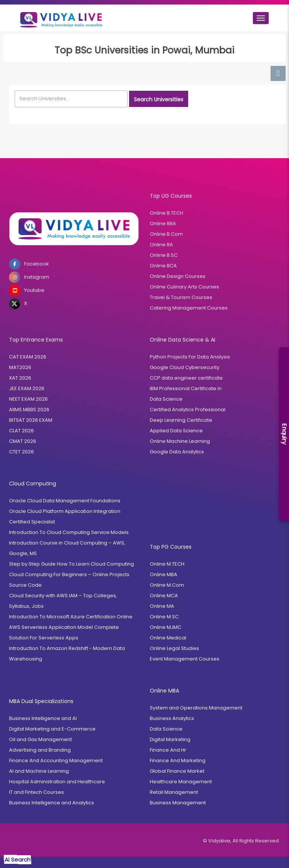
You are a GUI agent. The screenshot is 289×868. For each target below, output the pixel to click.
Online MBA (164, 574)
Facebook (29, 264)
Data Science (166, 399)
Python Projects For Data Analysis (190, 357)
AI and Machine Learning (39, 771)
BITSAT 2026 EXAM (31, 420)
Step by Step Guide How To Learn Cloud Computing (71, 564)
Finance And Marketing (178, 760)
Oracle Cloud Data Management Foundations (65, 501)
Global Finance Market (177, 771)
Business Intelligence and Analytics (52, 803)
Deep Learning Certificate (181, 420)
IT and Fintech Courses (37, 792)
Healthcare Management (181, 782)
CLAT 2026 (21, 431)
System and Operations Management (196, 708)
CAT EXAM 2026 (28, 357)
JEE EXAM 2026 (27, 388)
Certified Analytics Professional (188, 410)
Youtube (27, 290)
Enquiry (284, 434)
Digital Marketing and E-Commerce (52, 729)
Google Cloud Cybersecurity (185, 367)
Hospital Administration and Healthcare (57, 782)
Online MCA (164, 596)
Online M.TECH (167, 564)
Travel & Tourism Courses (181, 297)
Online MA (162, 606)
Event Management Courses (185, 659)
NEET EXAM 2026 (28, 399)
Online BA (161, 245)
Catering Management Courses (189, 308)
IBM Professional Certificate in (186, 388)
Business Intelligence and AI (43, 718)
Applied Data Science (176, 431)
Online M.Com (167, 585)
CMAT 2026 (23, 441)
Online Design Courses (178, 276)
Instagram (29, 277)
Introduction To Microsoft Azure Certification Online (71, 617)
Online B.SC (164, 255)
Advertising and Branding (40, 750)
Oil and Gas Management (40, 739)
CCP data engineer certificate (186, 378)
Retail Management (174, 792)
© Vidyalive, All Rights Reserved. (241, 841)
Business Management (178, 803)
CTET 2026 (21, 452)
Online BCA (163, 266)
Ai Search (17, 860)
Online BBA (163, 223)
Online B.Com (166, 234)
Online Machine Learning (180, 441)
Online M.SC (164, 617)
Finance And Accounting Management (56, 760)
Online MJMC (166, 627)
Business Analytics (172, 718)
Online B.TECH (167, 213)
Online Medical (168, 638)
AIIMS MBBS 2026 (29, 410)
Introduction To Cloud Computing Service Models (69, 532)
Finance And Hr (168, 750)
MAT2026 (20, 367)
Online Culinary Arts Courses (184, 287)
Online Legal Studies (174, 648)
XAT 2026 (20, 378)
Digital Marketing (170, 739)
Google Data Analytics (177, 452)
